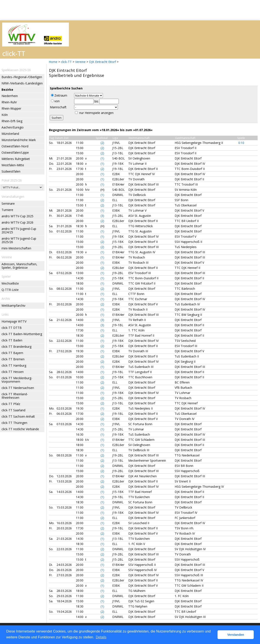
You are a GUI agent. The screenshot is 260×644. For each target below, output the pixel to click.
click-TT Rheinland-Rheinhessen (15, 396)
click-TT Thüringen (14, 423)
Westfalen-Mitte (13, 165)
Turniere (7, 210)
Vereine (80, 62)
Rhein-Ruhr (9, 102)
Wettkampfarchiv (13, 306)
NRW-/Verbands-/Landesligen (22, 83)
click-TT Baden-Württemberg (22, 334)
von (55, 101)
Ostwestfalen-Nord (15, 146)
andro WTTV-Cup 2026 (17, 222)
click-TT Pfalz (11, 404)
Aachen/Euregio (13, 127)
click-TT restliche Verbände (20, 429)
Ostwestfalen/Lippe (15, 152)
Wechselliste (10, 283)
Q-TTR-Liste (10, 290)
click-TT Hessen (13, 372)
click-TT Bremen (13, 359)
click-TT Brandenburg (16, 347)
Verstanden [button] (236, 635)
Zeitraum (59, 95)
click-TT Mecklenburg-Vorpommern (17, 380)
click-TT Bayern (12, 353)
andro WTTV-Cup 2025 (17, 216)
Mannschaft (58, 107)
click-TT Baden (12, 340)
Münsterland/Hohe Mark (19, 140)
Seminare (8, 203)
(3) (102, 216)
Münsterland (10, 134)
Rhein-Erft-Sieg (12, 121)
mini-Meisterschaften (16, 248)
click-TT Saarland (13, 410)
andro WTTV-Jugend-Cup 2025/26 (19, 240)
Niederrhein (10, 96)
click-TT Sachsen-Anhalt (18, 416)
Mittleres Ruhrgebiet (16, 159)
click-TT (66, 62)
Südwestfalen (11, 171)
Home (53, 62)
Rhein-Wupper (11, 108)
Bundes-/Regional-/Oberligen (22, 77)
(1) (102, 158)
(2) (102, 143)
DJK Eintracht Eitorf (102, 62)
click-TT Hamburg (14, 365)
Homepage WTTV (14, 321)
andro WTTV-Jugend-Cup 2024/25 (19, 230)
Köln (5, 115)
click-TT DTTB (12, 328)
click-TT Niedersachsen (18, 388)
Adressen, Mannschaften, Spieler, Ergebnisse (19, 266)
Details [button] (101, 637)
